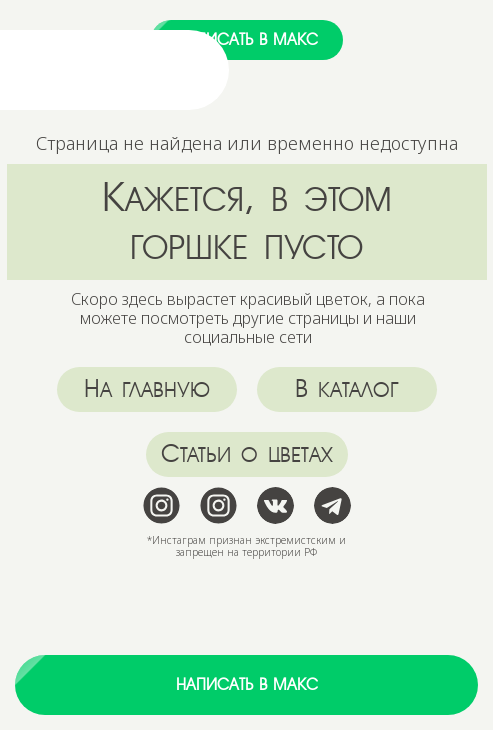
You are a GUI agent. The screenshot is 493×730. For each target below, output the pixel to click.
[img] (103, 70)
